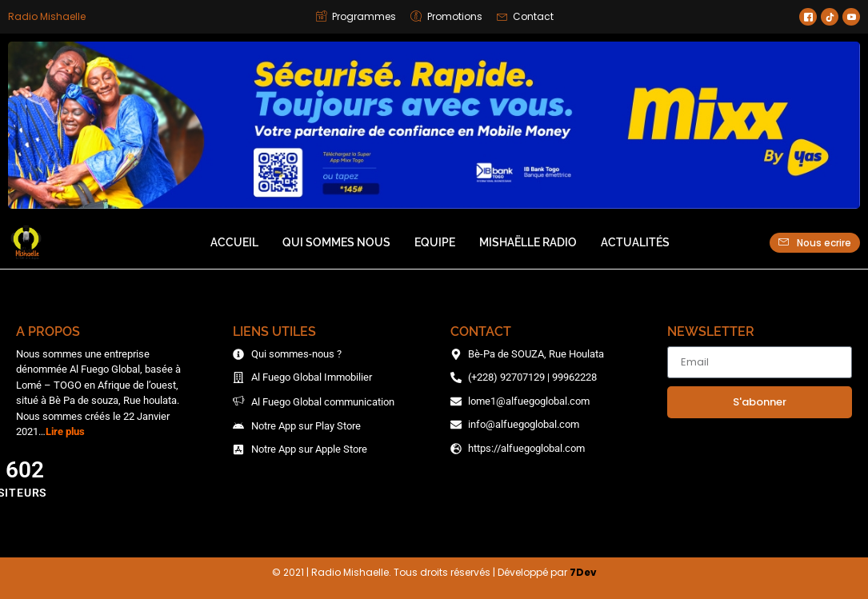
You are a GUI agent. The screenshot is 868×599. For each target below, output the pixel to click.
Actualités (635, 242)
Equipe (435, 242)
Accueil (234, 242)
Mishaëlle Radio (528, 242)
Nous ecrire (815, 242)
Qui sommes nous (336, 242)
